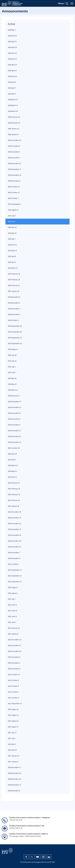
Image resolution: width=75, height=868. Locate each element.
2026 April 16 (12, 65)
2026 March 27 (13, 105)
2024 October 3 (13, 320)
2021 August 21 (13, 721)
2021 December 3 (14, 663)
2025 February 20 (14, 274)
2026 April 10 (12, 76)
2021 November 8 (14, 669)
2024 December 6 (14, 297)
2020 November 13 (14, 785)
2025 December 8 (14, 146)
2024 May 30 (12, 378)
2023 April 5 (12, 460)
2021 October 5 (13, 692)
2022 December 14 (14, 547)
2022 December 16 (14, 541)
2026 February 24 (14, 117)
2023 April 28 (12, 454)
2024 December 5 (14, 303)
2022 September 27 (15, 570)
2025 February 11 (14, 285)
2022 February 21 (14, 628)
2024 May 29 (12, 384)
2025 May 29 (12, 227)
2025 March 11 (13, 268)
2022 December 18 (14, 535)
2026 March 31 (13, 100)
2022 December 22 (14, 523)
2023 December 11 (14, 413)
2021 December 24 (14, 640)
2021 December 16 (14, 651)
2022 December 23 (14, 518)
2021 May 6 (12, 744)
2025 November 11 (14, 169)
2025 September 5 (14, 204)
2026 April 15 (12, 71)
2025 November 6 (14, 181)
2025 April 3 (12, 262)
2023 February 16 (14, 494)
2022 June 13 (12, 616)
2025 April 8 (12, 256)
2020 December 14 (14, 773)
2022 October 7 (13, 564)
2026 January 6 (13, 134)
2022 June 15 (12, 605)
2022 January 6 (13, 634)
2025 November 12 (14, 163)
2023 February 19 (14, 489)
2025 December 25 (14, 140)
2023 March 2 (12, 471)
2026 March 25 (13, 111)
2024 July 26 (12, 355)
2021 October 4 (13, 698)
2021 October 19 (14, 674)
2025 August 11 (13, 210)
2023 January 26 (13, 506)
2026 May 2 (12, 30)
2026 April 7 (12, 88)
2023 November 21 (14, 436)
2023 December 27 (14, 402)
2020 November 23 (14, 779)
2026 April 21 (12, 53)
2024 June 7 (12, 372)
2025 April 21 (12, 245)
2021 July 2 (12, 738)
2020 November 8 (14, 791)
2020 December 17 (14, 767)
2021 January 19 (13, 756)
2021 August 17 (13, 727)
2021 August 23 (13, 715)
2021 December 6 (14, 657)
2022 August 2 (13, 587)
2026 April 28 (12, 36)
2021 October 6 (13, 686)
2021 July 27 (12, 733)
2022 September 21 (15, 576)
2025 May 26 (12, 233)
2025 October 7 (13, 198)
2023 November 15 (14, 442)
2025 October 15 (14, 192)
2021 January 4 (13, 762)
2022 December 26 (14, 512)
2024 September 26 (15, 332)
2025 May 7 (12, 239)
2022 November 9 (14, 558)
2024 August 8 (13, 349)
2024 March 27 (13, 390)
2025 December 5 (14, 152)
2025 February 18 (14, 280)
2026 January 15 (13, 129)
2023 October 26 (14, 448)
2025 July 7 (12, 222)
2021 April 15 (12, 750)
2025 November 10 (14, 175)
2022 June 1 (12, 622)
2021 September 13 (15, 704)
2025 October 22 (14, 187)
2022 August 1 (13, 593)
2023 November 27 (14, 431)
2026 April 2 (12, 94)
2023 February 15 (14, 500)
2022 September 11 (15, 582)
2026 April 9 (12, 82)
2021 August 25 (13, 709)
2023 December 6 (14, 425)
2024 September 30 (15, 326)
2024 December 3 (14, 309)
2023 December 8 (14, 419)
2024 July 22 (12, 361)
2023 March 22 (13, 465)
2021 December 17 (14, 645)
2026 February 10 (14, 123)
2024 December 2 (14, 314)
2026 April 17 (12, 59)
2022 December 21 (14, 529)
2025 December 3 (14, 158)
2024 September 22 (15, 338)
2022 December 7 (14, 553)
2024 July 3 (12, 367)
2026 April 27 (12, 41)
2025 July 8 (12, 216)
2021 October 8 (13, 680)
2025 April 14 (12, 251)
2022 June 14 (12, 611)
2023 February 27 (14, 483)
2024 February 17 (14, 396)
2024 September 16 (15, 343)
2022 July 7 (12, 599)
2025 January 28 (13, 291)
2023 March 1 (12, 477)
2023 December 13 (14, 407)
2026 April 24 (12, 47)
